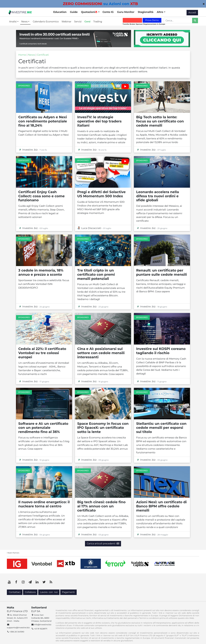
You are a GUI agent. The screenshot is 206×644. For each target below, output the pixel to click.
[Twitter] (44, 582)
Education (60, 12)
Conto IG (108, 12)
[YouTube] (9, 582)
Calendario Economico (46, 22)
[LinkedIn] (37, 582)
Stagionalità (146, 12)
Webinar (66, 22)
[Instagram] (23, 582)
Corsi (87, 22)
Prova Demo (152, 20)
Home (22, 55)
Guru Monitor (126, 12)
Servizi (78, 22)
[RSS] (51, 582)
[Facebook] (16, 582)
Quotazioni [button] (89, 12)
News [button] (25, 22)
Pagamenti (68, 592)
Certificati (43, 55)
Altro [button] (160, 12)
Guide (74, 12)
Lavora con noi (49, 592)
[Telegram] (30, 582)
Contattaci (15, 592)
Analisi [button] (13, 22)
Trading (98, 22)
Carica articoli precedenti (103, 544)
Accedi (192, 13)
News (31, 55)
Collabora (30, 592)
